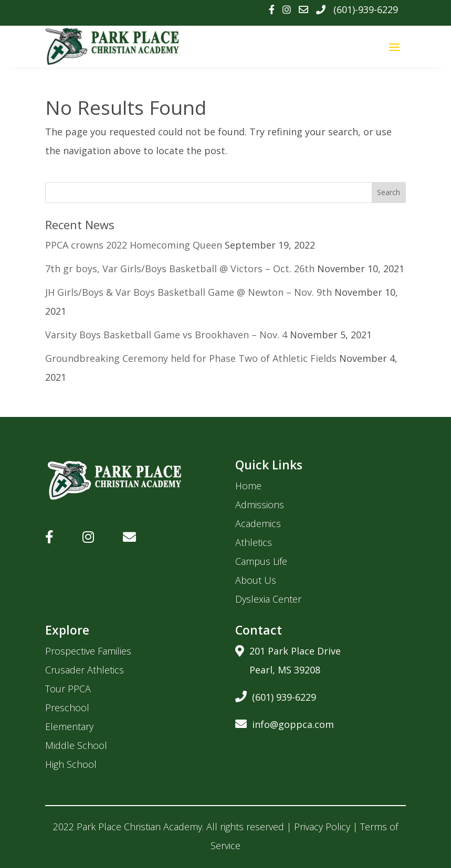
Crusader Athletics (85, 670)
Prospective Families (88, 651)
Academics (258, 523)
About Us (256, 580)
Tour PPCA (68, 689)
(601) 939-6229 (276, 695)
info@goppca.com (285, 722)
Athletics (254, 542)
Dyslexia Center (268, 599)
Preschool (67, 708)
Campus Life (261, 561)
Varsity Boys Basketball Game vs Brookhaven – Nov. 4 (166, 335)
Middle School (76, 745)
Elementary (69, 726)
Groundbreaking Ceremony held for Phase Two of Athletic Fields (191, 358)
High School (71, 764)
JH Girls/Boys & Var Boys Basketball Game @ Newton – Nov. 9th (188, 292)
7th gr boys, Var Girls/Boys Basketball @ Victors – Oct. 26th (180, 269)
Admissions (260, 505)
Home (248, 486)
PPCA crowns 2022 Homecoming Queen (134, 245)
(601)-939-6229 (366, 9)
